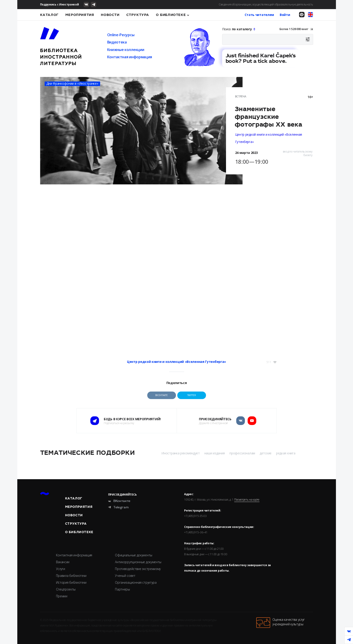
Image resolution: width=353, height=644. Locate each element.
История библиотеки (71, 582)
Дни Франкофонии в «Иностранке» (72, 84)
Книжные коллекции (126, 50)
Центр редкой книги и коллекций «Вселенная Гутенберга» (176, 362)
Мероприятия (80, 15)
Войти (285, 15)
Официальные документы (134, 555)
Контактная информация (130, 57)
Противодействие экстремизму (138, 569)
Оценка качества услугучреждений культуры (281, 623)
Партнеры (122, 589)
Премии (62, 596)
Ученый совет (125, 576)
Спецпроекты (66, 589)
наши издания (215, 453)
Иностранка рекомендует (180, 453)
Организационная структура (136, 582)
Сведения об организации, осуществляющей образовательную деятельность (266, 4)
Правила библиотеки (71, 576)
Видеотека (117, 42)
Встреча (241, 96)
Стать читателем (259, 15)
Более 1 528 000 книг (294, 29)
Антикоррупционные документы (138, 562)
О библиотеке (171, 15)
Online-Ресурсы (121, 35)
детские (266, 453)
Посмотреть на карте (247, 500)
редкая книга (286, 453)
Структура (138, 15)
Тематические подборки (87, 453)
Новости (110, 15)
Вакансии (63, 562)
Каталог (49, 15)
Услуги (61, 569)
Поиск (237, 29)
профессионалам (242, 453)
